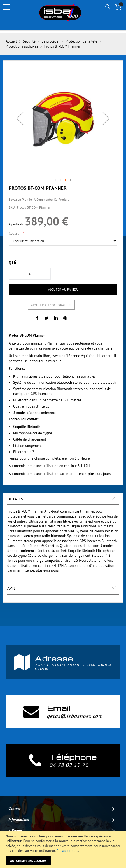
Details (15, 499)
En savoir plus (67, 851)
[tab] (63, 499)
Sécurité (29, 41)
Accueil (11, 41)
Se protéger (51, 41)
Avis (12, 588)
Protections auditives (22, 46)
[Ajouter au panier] (63, 289)
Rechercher (108, 7)
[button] (20, 118)
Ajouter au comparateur (51, 305)
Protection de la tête (82, 41)
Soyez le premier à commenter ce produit (39, 199)
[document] (63, 850)
